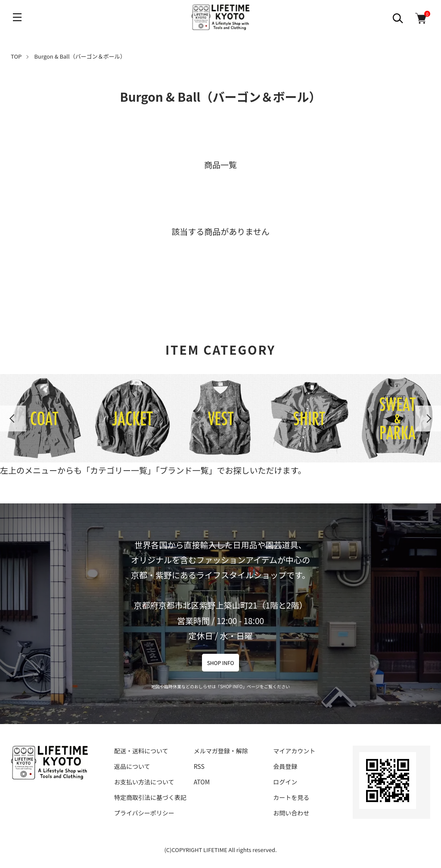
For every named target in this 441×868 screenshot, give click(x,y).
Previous (13, 418)
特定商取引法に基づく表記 (150, 797)
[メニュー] (17, 17)
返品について (132, 766)
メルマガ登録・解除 (221, 751)
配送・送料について (141, 751)
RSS (199, 766)
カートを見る (291, 797)
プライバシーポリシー (144, 813)
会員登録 (285, 766)
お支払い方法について (144, 782)
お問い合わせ (291, 813)
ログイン (285, 782)
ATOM (202, 782)
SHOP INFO (221, 663)
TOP (16, 56)
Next (428, 418)
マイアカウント (294, 751)
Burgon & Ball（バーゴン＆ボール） (80, 56)
